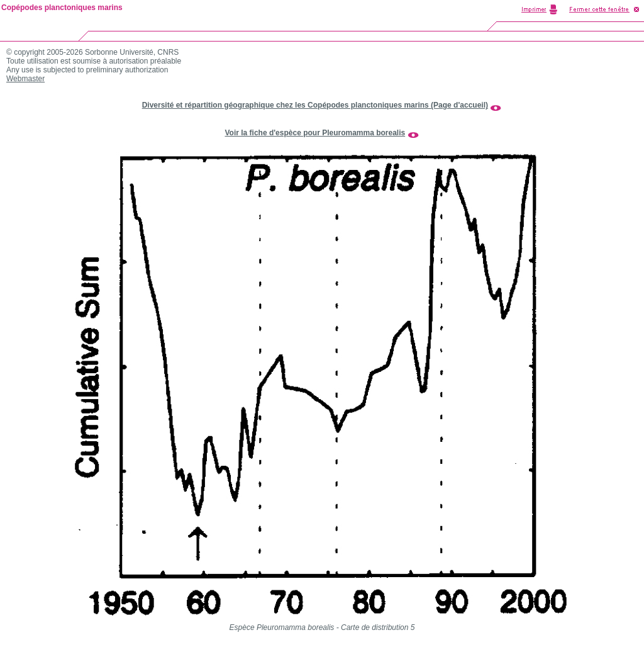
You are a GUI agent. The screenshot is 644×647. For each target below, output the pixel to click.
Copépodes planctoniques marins (62, 8)
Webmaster (25, 79)
